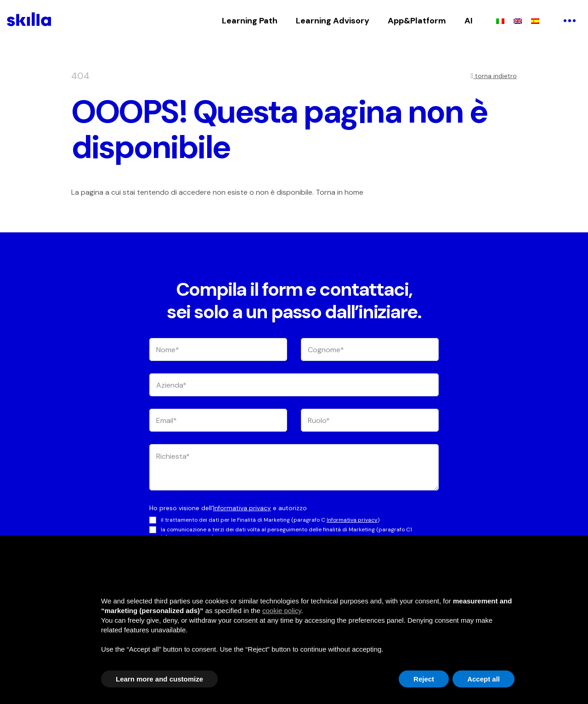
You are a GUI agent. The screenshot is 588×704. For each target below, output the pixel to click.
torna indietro (494, 76)
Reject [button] (424, 679)
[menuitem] (500, 21)
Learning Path (250, 21)
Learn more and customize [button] (159, 679)
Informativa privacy (242, 508)
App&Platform (417, 21)
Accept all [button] (483, 679)
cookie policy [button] (282, 611)
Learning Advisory (333, 21)
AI (469, 21)
